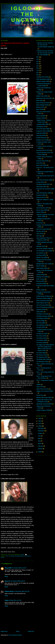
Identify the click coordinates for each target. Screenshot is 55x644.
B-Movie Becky (9, 591)
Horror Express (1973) (43, 208)
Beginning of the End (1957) (44, 98)
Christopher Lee (41, 127)
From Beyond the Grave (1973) (45, 176)
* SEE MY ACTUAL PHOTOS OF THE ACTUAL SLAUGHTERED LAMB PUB (45, 45)
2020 (40, 418)
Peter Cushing (40, 279)
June (39, 436)
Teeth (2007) (40, 312)
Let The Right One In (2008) (44, 251)
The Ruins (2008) (41, 343)
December (41, 428)
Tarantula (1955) (41, 310)
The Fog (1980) (41, 323)
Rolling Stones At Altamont (44, 296)
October (40, 433)
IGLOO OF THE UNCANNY (28, 14)
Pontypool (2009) (41, 283)
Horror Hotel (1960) (42, 210)
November (41, 431)
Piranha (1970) (41, 281)
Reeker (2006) (40, 290)
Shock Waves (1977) (42, 303)
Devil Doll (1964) (41, 135)
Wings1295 (8, 568)
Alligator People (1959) (43, 81)
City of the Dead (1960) (43, 129)
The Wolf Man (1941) (42, 362)
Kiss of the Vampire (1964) (44, 249)
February (41, 446)
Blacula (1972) (40, 107)
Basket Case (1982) (42, 96)
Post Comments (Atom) (15, 635)
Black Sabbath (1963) (43, 105)
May (39, 438)
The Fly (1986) (41, 321)
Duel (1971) (40, 163)
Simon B (7, 581)
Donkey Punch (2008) (43, 140)
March (40, 444)
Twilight (38, 385)
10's (38, 59)
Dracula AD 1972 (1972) (43, 150)
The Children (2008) (42, 318)
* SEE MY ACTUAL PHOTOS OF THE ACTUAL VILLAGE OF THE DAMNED (45, 53)
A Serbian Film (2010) (43, 77)
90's (38, 75)
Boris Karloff (40, 109)
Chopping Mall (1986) (42, 124)
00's (38, 57)
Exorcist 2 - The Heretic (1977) (45, 168)
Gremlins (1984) (41, 195)
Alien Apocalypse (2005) (43, 79)
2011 (40, 421)
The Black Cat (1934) (42, 314)
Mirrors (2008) (40, 266)
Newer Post (4, 631)
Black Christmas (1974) (43, 103)
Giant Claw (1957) (42, 187)
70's (38, 70)
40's (38, 64)
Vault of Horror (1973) (43, 389)
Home (18, 631)
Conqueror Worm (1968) (43, 131)
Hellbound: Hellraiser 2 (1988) (45, 200)
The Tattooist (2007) (42, 357)
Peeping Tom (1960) (42, 277)
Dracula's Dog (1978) (42, 161)
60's (38, 68)
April (39, 441)
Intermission (40, 223)
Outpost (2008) (41, 275)
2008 (40, 452)
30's (38, 61)
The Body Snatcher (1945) (44, 316)
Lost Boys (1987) (41, 255)
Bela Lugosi (40, 100)
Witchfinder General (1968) (44, 404)
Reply (6, 576)
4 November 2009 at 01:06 (22, 591)
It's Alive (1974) (41, 231)
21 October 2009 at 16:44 (19, 568)
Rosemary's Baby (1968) (43, 298)
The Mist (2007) (41, 327)
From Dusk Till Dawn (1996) (44, 180)
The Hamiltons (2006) (43, 325)
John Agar (39, 236)
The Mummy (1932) (42, 334)
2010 (40, 424)
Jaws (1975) (40, 234)
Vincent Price (40, 395)
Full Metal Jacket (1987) (43, 184)
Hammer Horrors (41, 197)
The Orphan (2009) (42, 340)
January (40, 449)
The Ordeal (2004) (42, 338)
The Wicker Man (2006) (43, 359)
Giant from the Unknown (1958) (45, 189)
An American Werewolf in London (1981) (15, 44)
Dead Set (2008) (41, 133)
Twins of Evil (40, 387)
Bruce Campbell (41, 116)
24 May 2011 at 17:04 (15, 600)
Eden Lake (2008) (41, 165)
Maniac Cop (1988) (42, 257)
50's (38, 66)
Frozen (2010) (40, 182)
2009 (40, 426)
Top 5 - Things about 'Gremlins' (45, 380)
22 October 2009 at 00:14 (18, 581)
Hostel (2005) (40, 212)
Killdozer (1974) (41, 246)
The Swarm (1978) (42, 355)
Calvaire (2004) (41, 118)
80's (7, 556)
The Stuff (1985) (41, 353)
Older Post (31, 631)
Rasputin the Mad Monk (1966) (45, 286)
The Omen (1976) (41, 336)
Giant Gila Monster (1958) (44, 193)
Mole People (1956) (42, 268)
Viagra (7, 600)
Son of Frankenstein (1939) (44, 307)
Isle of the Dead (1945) (43, 229)
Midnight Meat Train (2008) (44, 264)
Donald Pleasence (42, 138)
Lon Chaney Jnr (41, 253)
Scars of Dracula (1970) (43, 301)
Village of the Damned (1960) (45, 391)
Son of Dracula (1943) (43, 305)
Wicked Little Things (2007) (44, 398)
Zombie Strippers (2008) (43, 410)
